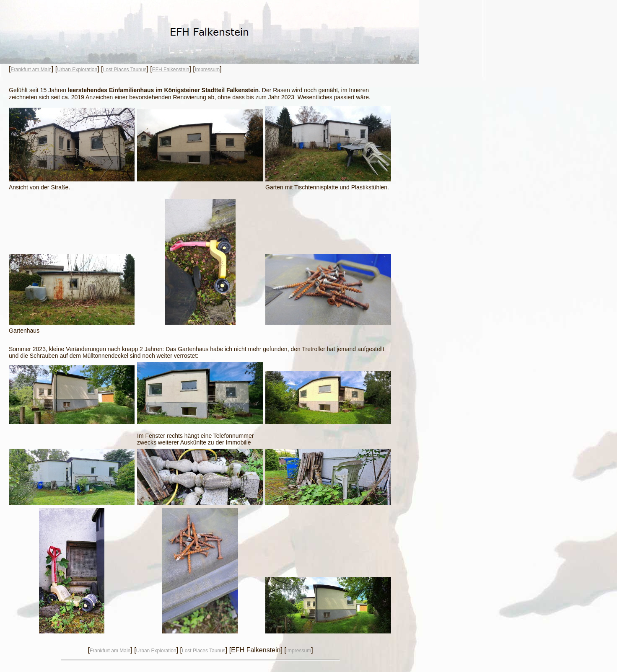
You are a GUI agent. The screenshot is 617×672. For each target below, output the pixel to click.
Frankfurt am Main (31, 70)
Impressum (207, 70)
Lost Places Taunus (125, 70)
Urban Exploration (77, 70)
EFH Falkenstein (171, 70)
